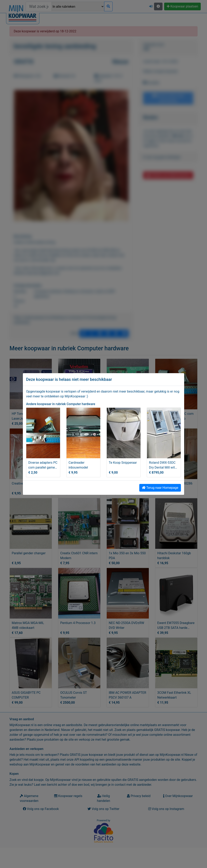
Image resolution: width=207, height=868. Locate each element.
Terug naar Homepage (160, 488)
